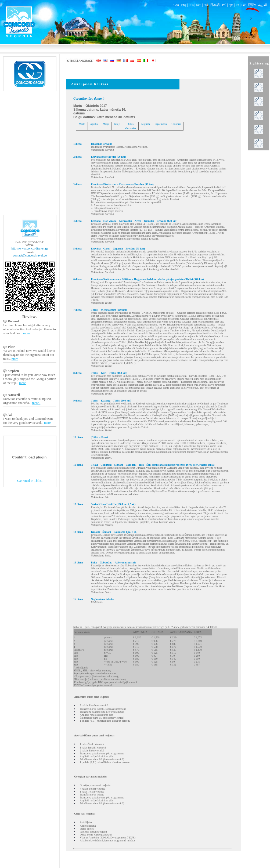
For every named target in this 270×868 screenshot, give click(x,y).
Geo (176, 5)
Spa (231, 5)
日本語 (215, 5)
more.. (36, 403)
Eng (184, 5)
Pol (224, 5)
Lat (243, 5)
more (26, 333)
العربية (263, 5)
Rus (191, 5)
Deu (199, 5)
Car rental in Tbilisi (30, 481)
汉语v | (253, 5)
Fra (206, 5)
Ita (237, 5)
